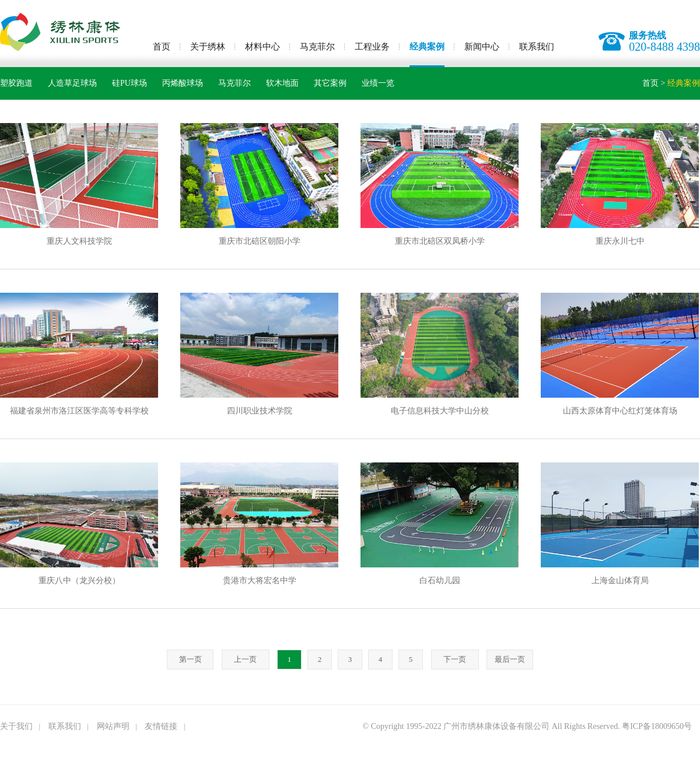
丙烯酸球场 (183, 83)
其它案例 (330, 83)
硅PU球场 (129, 83)
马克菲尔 (317, 47)
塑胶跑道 (16, 83)
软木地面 (282, 83)
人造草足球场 (72, 83)
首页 (162, 47)
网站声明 (113, 726)
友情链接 (161, 726)
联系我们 (537, 47)
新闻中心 (482, 47)
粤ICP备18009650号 (657, 726)
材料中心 (262, 47)
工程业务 (372, 47)
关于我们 (16, 726)
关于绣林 (208, 47)
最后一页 (510, 659)
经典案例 (427, 47)
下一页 (455, 659)
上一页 (245, 659)
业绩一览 (378, 83)
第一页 (190, 659)
